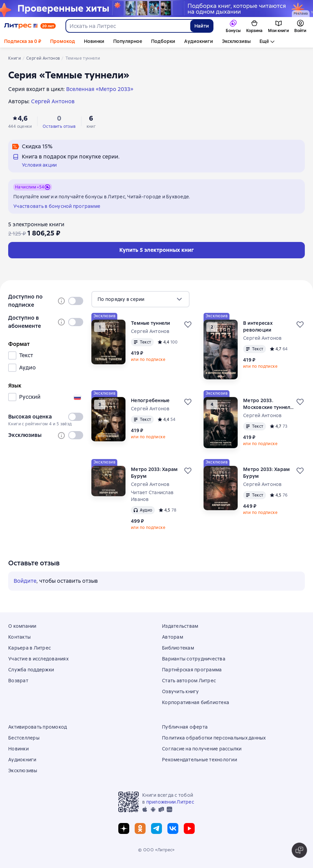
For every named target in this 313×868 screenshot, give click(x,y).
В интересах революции (258, 326)
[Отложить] (188, 324)
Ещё (264, 41)
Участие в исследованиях (38, 659)
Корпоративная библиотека (196, 702)
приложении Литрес (170, 802)
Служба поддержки (31, 670)
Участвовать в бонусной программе (57, 206)
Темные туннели (151, 323)
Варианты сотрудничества (194, 659)
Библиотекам (178, 648)
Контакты (19, 637)
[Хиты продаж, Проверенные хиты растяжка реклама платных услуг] (156, 9)
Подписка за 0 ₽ (23, 41)
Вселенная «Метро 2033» (100, 89)
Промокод (63, 41)
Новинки (94, 41)
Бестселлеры (24, 738)
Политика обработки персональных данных (214, 738)
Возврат (18, 681)
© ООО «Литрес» (156, 850)
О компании (22, 626)
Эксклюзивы (236, 41)
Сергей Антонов (150, 331)
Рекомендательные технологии (199, 760)
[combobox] (128, 26)
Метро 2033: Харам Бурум (154, 473)
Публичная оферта (185, 727)
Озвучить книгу (181, 691)
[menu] (140, 299)
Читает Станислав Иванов (152, 496)
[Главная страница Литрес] (30, 26)
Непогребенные (150, 400)
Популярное (128, 41)
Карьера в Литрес (29, 648)
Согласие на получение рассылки (202, 749)
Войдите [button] (25, 581)
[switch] (76, 301)
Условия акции (39, 165)
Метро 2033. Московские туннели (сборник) (268, 404)
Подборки (163, 41)
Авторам (173, 637)
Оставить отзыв (59, 126)
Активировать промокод (38, 727)
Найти (202, 26)
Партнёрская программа (192, 670)
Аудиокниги (199, 41)
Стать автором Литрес (189, 681)
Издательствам (180, 626)
